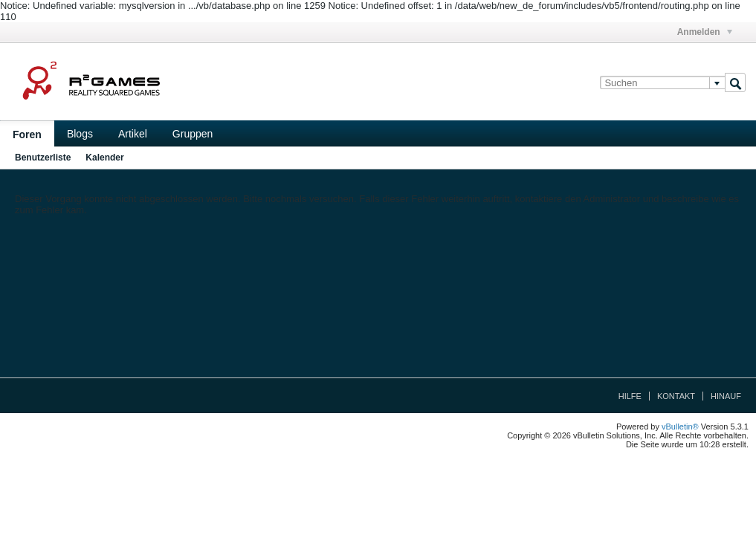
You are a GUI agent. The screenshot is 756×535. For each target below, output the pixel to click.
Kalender (104, 158)
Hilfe (630, 396)
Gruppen (193, 134)
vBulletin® (680, 427)
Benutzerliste (43, 158)
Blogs (80, 134)
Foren (27, 134)
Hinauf (726, 396)
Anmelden (705, 32)
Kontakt (676, 396)
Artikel (133, 134)
